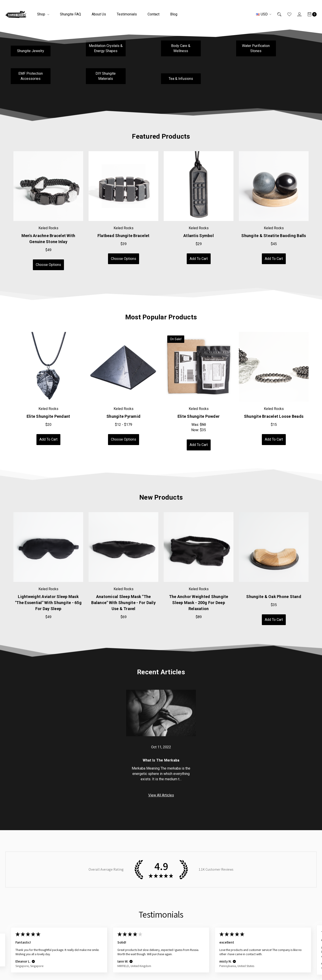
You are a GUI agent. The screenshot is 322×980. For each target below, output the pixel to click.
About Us (99, 14)
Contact (154, 14)
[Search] (276, 14)
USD (264, 14)
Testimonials (127, 14)
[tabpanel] (48, 211)
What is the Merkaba (161, 760)
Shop (43, 14)
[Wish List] (286, 14)
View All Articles (161, 795)
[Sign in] (296, 14)
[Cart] (309, 14)
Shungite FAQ (70, 14)
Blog (174, 14)
